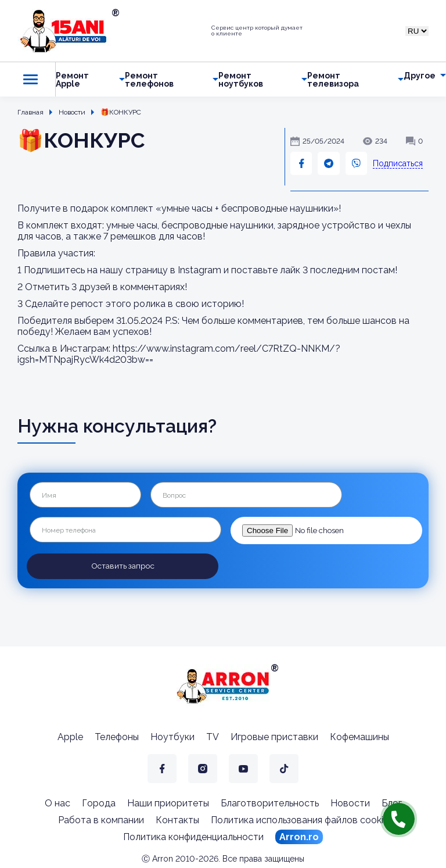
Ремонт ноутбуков (241, 80)
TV (213, 736)
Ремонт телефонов (149, 80)
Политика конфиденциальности (193, 836)
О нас (57, 802)
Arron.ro (299, 836)
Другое (420, 76)
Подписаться (398, 163)
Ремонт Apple (72, 80)
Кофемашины (359, 736)
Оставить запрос (123, 566)
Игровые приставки (274, 736)
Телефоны (117, 736)
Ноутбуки (172, 736)
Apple (70, 736)
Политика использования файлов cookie (300, 819)
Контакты (177, 819)
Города (99, 802)
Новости (350, 802)
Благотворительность (270, 802)
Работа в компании (101, 819)
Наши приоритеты (168, 802)
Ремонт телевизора (333, 80)
